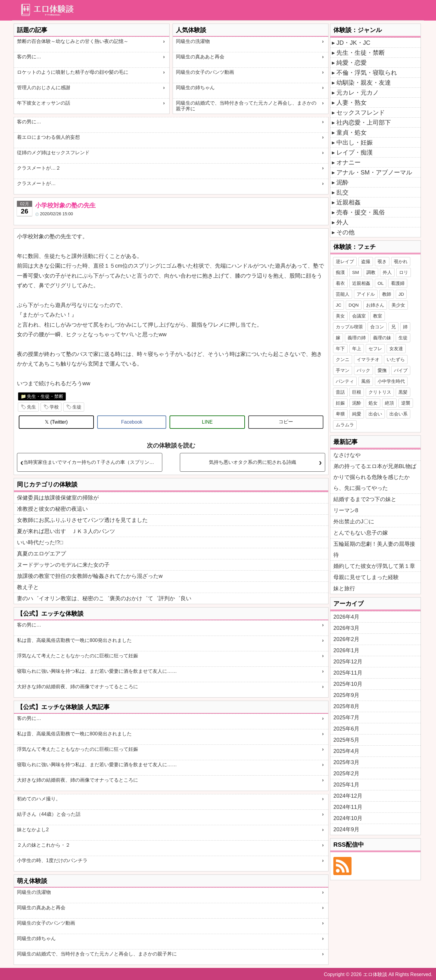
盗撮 (366, 261)
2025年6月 (346, 729)
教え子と (28, 587)
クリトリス (380, 392)
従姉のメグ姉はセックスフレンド (53, 153)
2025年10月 (348, 684)
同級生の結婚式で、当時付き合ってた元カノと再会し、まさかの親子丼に (246, 106)
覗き (382, 261)
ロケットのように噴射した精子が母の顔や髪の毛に (73, 72)
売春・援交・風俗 (361, 212)
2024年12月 (348, 796)
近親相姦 (348, 202)
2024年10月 (348, 818)
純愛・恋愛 (352, 63)
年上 (357, 348)
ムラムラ (345, 425)
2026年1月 (346, 650)
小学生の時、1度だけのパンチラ (52, 860)
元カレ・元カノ (358, 93)
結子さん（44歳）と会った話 (49, 814)
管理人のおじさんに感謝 (44, 88)
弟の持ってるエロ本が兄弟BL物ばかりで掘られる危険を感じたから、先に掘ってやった (375, 477)
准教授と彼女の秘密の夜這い (52, 509)
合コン (377, 327)
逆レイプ (345, 261)
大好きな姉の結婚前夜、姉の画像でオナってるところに (78, 687)
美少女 (398, 305)
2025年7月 (346, 718)
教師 (387, 294)
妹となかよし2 (33, 830)
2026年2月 (346, 639)
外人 (342, 222)
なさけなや (347, 455)
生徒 (77, 407)
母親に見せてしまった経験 (366, 577)
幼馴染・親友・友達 (364, 83)
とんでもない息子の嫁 (361, 533)
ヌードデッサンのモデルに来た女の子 (63, 565)
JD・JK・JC (353, 43)
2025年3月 (346, 762)
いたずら (396, 359)
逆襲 (406, 403)
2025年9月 (346, 695)
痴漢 (340, 272)
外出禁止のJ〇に (354, 522)
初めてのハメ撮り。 (39, 799)
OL (381, 283)
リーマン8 (346, 510)
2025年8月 (346, 706)
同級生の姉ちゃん (195, 88)
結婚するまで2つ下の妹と (365, 499)
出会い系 (398, 414)
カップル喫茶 (349, 327)
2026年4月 (346, 617)
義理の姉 (357, 338)
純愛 (357, 414)
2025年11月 (348, 673)
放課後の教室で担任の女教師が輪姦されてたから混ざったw (90, 576)
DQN (353, 305)
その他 (345, 232)
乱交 (342, 192)
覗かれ (401, 261)
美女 (340, 316)
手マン (343, 370)
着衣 (340, 283)
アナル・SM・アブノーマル (374, 172)
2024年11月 (348, 807)
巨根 (357, 392)
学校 (54, 407)
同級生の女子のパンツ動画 (205, 72)
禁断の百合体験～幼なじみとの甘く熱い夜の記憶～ (73, 41)
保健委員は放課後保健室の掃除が (58, 498)
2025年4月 (346, 751)
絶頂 (389, 403)
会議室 (359, 316)
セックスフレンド (361, 112)
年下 (340, 348)
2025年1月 (346, 785)
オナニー (348, 162)
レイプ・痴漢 (355, 152)
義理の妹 (382, 338)
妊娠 (340, 403)
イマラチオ (368, 359)
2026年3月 (346, 628)
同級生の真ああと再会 (200, 57)
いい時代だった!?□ (40, 542)
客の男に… (29, 57)
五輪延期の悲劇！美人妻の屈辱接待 (374, 549)
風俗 (366, 381)
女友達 (396, 348)
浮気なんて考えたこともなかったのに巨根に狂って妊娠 (78, 656)
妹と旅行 (344, 588)
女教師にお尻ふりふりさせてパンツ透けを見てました (82, 520)
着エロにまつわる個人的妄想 (48, 137)
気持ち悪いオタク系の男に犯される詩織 (253, 462)
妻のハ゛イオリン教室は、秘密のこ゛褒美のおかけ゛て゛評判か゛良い (104, 598)
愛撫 (382, 370)
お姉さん (375, 305)
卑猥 (340, 414)
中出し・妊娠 (355, 142)
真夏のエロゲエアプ (41, 554)
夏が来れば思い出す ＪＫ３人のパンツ (66, 531)
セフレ (375, 348)
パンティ (345, 381)
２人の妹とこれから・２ (44, 845)
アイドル (366, 294)
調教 (371, 272)
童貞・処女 (352, 132)
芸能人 (343, 294)
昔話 (340, 392)
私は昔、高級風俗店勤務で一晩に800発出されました (74, 640)
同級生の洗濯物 (193, 41)
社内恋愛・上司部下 (364, 122)
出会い (375, 414)
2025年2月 (346, 773)
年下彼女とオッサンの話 (44, 103)
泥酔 (342, 182)
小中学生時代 (391, 381)
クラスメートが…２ (39, 168)
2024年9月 (346, 829)
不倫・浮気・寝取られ (367, 73)
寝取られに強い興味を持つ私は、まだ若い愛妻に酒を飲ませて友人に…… (97, 671)
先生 (31, 407)
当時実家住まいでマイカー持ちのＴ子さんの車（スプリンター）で (93, 462)
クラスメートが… (36, 183)
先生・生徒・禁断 (45, 396)
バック (363, 370)
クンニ (343, 359)
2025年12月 (348, 662)
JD (401, 294)
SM (356, 272)
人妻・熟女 (352, 103)
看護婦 (398, 283)
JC (339, 305)
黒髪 (403, 392)
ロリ (404, 272)
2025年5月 (346, 740)
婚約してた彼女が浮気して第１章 (374, 566)
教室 (378, 316)
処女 (373, 403)
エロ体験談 (375, 974)
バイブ (401, 370)
